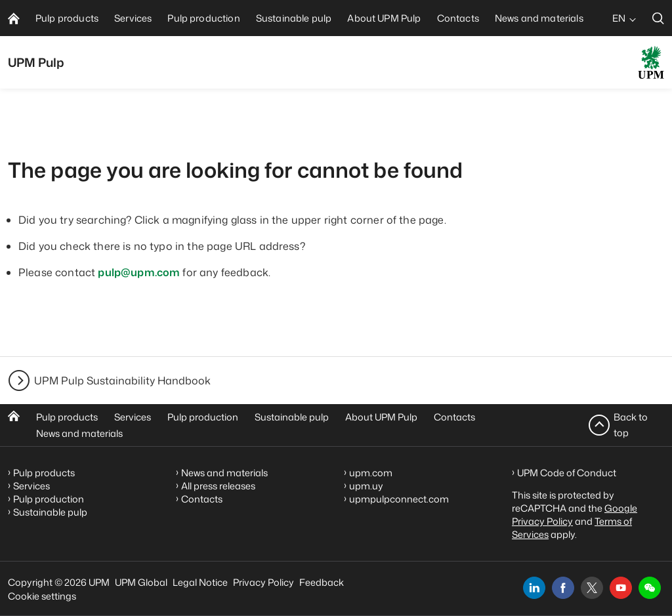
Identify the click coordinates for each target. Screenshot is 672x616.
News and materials (79, 433)
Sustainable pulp (292, 417)
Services (133, 417)
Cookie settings (42, 596)
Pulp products (67, 417)
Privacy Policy (263, 582)
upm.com (371, 473)
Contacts (454, 417)
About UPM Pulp (381, 417)
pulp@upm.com (139, 272)
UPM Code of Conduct (567, 473)
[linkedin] (534, 588)
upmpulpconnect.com (399, 499)
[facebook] (563, 588)
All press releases (218, 486)
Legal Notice (200, 582)
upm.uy (366, 486)
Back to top (631, 425)
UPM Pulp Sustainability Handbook (122, 380)
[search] (658, 18)
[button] (650, 588)
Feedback (322, 582)
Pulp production (203, 417)
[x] (592, 588)
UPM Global (141, 582)
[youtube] (621, 588)
